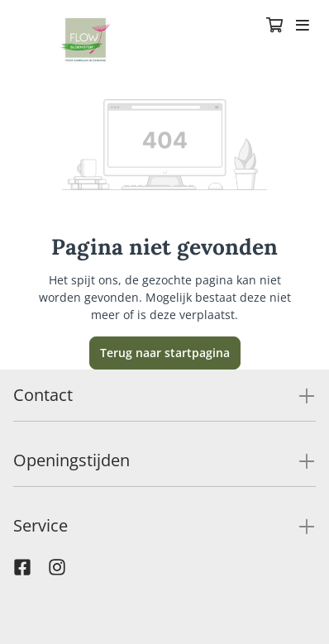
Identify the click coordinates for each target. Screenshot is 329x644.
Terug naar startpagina (165, 353)
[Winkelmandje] (274, 26)
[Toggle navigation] (303, 26)
